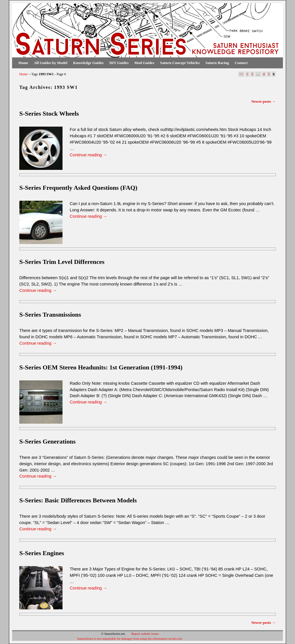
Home (23, 63)
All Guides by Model (51, 63)
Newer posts (263, 101)
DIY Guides (119, 63)
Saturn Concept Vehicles (180, 63)
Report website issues (145, 634)
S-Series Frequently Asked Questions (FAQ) (78, 188)
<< (241, 74)
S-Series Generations (48, 441)
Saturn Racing (217, 63)
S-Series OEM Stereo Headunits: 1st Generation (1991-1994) (101, 367)
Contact (241, 63)
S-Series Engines (42, 553)
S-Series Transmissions (50, 315)
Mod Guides (144, 63)
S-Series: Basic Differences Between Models (78, 500)
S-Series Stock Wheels (49, 113)
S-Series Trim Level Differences (62, 262)
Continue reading (88, 155)
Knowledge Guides (88, 63)
